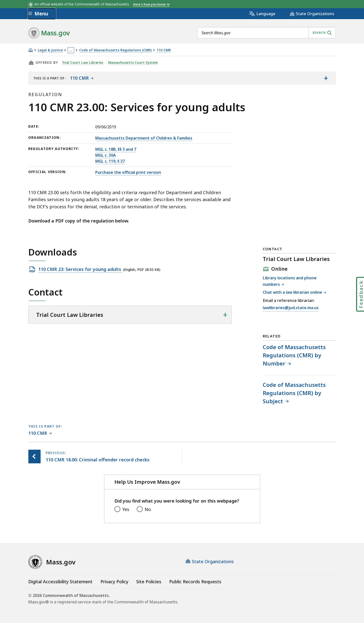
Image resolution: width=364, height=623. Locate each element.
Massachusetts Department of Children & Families (144, 138)
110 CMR (164, 50)
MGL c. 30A (106, 155)
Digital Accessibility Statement (60, 582)
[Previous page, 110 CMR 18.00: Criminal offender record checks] (34, 457)
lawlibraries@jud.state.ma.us (291, 308)
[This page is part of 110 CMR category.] (40, 433)
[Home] (31, 50)
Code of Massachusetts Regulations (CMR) (115, 50)
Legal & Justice (50, 50)
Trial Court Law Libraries (83, 63)
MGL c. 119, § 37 (110, 161)
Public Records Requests (195, 582)
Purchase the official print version (128, 172)
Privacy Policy (114, 582)
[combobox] (266, 33)
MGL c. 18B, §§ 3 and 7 (116, 149)
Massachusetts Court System (133, 63)
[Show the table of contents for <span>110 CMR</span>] (326, 78)
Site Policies (149, 582)
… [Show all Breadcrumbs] (71, 50)
